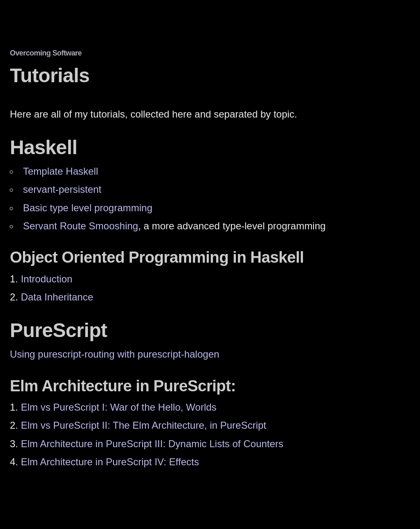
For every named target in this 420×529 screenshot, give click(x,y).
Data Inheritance (57, 297)
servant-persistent (62, 189)
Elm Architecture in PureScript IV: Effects (110, 462)
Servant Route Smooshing (81, 226)
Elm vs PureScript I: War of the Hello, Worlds (119, 407)
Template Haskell (61, 171)
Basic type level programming (88, 208)
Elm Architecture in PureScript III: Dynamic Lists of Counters (152, 444)
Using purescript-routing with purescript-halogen (115, 354)
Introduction (47, 279)
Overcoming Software (46, 53)
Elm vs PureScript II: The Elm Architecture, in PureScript (144, 425)
